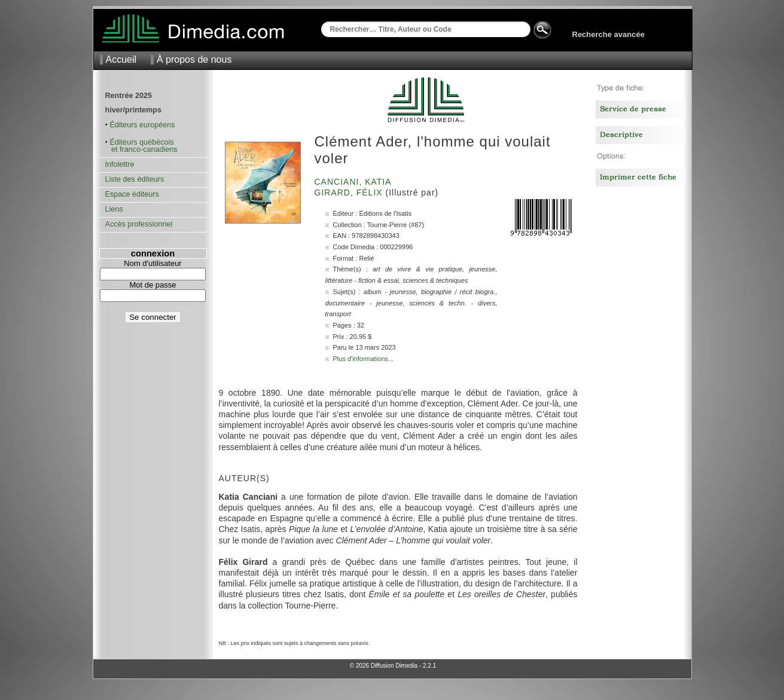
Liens (114, 209)
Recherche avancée (608, 34)
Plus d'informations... (364, 359)
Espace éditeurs (132, 194)
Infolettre (120, 164)
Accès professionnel (139, 224)
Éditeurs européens (142, 125)
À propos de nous (194, 59)
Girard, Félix (350, 192)
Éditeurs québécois (141, 142)
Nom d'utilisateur (152, 263)
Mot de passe (152, 285)
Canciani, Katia (354, 182)
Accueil (121, 59)
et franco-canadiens (141, 149)
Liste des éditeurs (135, 179)
